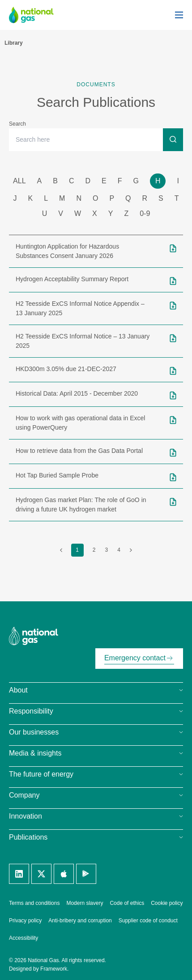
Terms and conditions (34, 903)
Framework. (54, 969)
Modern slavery (85, 903)
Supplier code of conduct (148, 921)
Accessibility (23, 938)
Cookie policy (167, 903)
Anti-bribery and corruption (80, 921)
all (19, 181)
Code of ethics (127, 903)
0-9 (145, 213)
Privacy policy (25, 921)
